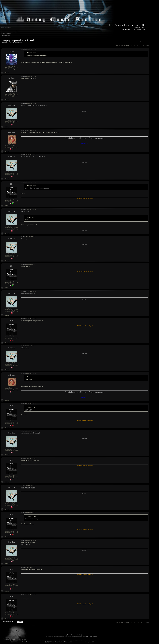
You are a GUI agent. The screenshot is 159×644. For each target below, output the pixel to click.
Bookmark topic (144, 42)
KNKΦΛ (85, 111)
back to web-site (128, 25)
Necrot (28, 544)
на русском (141, 29)
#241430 (24, 458)
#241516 (24, 540)
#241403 (24, 373)
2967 (14, 146)
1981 (14, 202)
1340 (14, 122)
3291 (14, 147)
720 (14, 67)
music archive (140, 25)
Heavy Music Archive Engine (75, 635)
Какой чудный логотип (28, 293)
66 (146, 45)
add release (126, 29)
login (144, 27)
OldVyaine (12, 132)
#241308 (24, 209)
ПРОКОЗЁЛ (25, 211)
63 (138, 45)
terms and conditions (92, 636)
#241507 (24, 486)
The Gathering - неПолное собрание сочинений (85, 138)
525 (14, 69)
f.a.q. (133, 29)
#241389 (24, 291)
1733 (14, 96)
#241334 (24, 237)
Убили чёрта (25, 348)
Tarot (23, 544)
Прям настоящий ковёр (28, 488)
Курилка (20, 43)
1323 (14, 200)
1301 (14, 123)
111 (14, 94)
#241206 (24, 130)
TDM (12, 184)
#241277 (24, 155)
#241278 (24, 182)
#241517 (24, 567)
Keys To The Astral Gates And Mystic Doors (34, 157)
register (137, 27)
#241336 (24, 264)
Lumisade (12, 78)
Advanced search (6, 33)
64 (141, 45)
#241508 (24, 513)
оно (34, 78)
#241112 (24, 49)
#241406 (24, 404)
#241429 (24, 431)
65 (143, 45)
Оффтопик (13, 43)
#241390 (24, 319)
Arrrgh (12, 51)
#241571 (24, 595)
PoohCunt (12, 105)
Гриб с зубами (26, 239)
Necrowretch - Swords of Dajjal (30, 433)
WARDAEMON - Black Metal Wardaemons (34, 105)
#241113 (24, 76)
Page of (128, 622)
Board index (5, 43)
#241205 (24, 103)
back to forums (115, 25)
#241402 (24, 346)
